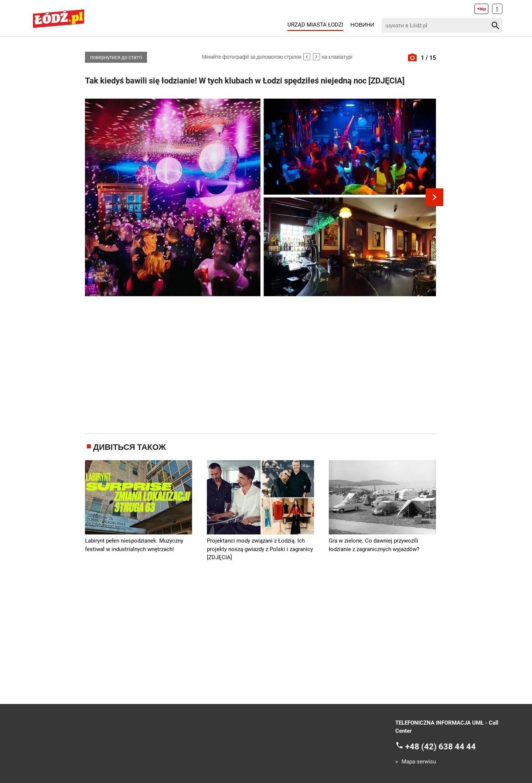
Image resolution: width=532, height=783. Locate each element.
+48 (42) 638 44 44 (441, 746)
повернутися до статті (116, 57)
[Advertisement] (260, 363)
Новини (362, 25)
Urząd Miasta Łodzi (315, 25)
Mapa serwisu (419, 762)
